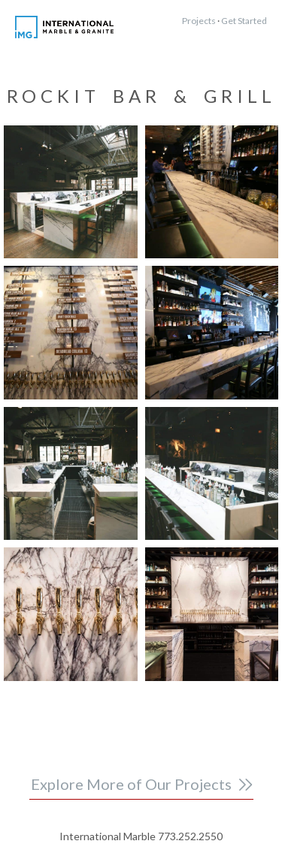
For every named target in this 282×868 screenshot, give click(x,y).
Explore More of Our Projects (131, 784)
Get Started (244, 21)
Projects (199, 21)
